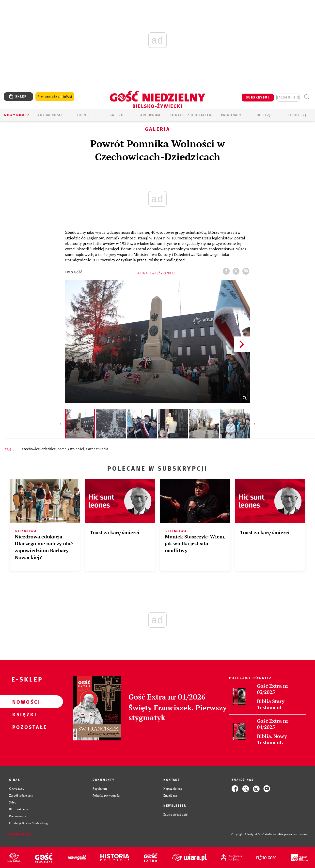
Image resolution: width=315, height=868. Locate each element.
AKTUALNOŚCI (50, 115)
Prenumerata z (55, 97)
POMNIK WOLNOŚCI (71, 449)
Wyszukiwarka (307, 97)
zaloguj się (288, 98)
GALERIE (117, 115)
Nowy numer (17, 115)
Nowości (24, 702)
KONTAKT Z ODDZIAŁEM (191, 115)
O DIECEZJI (298, 115)
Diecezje (265, 115)
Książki (24, 714)
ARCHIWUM (150, 115)
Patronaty (231, 115)
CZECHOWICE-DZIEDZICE (39, 449)
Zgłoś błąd (20, 835)
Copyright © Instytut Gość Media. (252, 834)
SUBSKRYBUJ (258, 98)
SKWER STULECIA (97, 449)
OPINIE (83, 115)
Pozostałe (24, 727)
